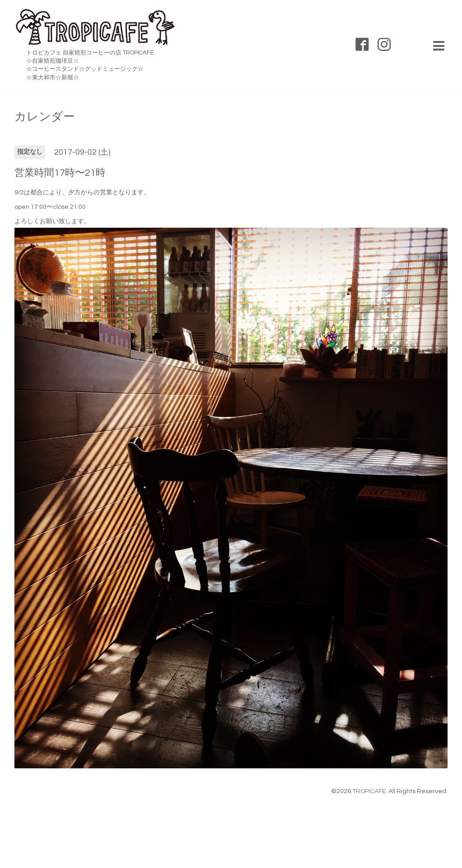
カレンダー (45, 117)
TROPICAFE (369, 791)
